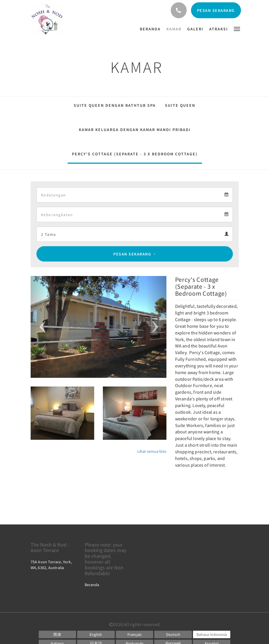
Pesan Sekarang (132, 254)
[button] (237, 28)
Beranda (92, 585)
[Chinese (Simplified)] (57, 634)
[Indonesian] (212, 634)
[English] (96, 634)
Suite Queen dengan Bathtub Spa (115, 105)
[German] (173, 634)
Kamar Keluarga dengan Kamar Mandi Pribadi (135, 130)
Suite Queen (180, 105)
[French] (135, 634)
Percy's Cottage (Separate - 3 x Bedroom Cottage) (135, 154)
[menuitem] (152, 29)
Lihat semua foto (152, 451)
